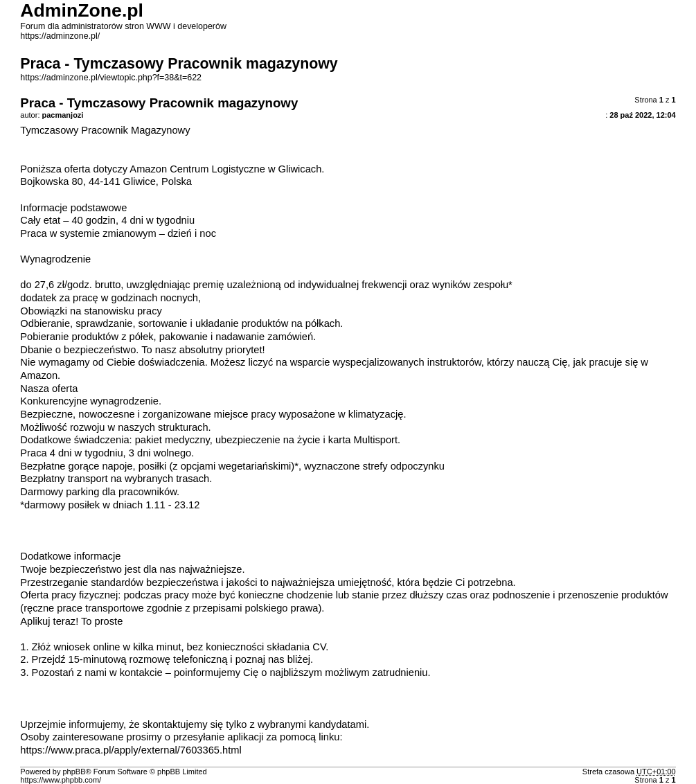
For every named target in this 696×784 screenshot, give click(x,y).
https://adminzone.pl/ (60, 36)
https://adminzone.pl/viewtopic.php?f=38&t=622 (111, 78)
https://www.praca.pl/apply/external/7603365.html (131, 750)
